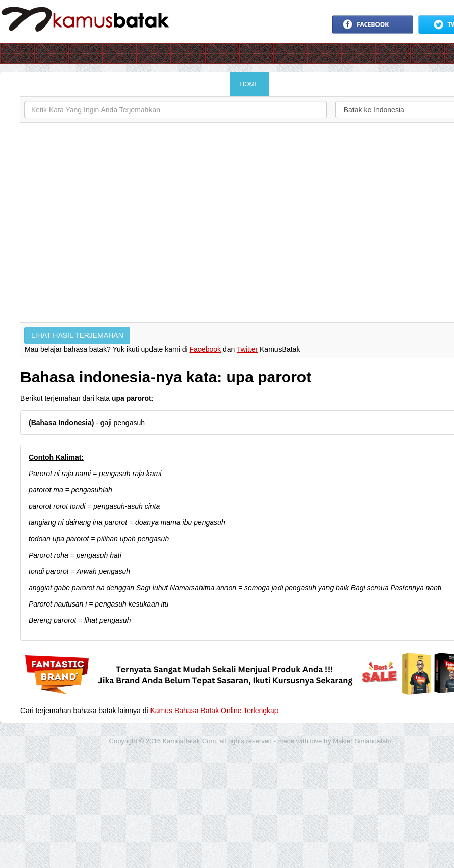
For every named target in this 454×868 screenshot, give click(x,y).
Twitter (247, 349)
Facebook (205, 349)
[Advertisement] (96, 222)
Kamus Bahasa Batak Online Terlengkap (215, 711)
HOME (249, 84)
